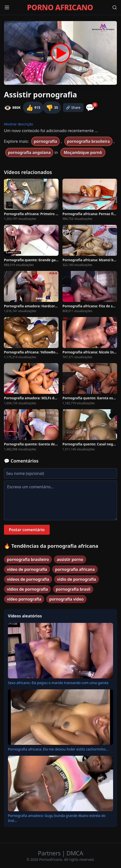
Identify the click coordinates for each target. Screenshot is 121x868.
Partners (50, 853)
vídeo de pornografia (27, 569)
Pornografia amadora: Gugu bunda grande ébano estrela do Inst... (57, 818)
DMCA (75, 853)
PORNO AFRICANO (60, 7)
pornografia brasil (73, 589)
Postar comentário (27, 530)
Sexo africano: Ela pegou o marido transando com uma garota (58, 683)
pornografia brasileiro (28, 559)
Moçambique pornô (83, 152)
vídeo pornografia (24, 599)
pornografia (46, 141)
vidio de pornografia (77, 579)
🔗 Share (73, 107)
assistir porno (70, 559)
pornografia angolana (29, 152)
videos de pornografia (28, 579)
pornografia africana (75, 569)
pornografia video (66, 599)
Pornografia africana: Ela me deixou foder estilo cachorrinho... (58, 749)
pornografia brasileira (88, 141)
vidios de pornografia (27, 589)
